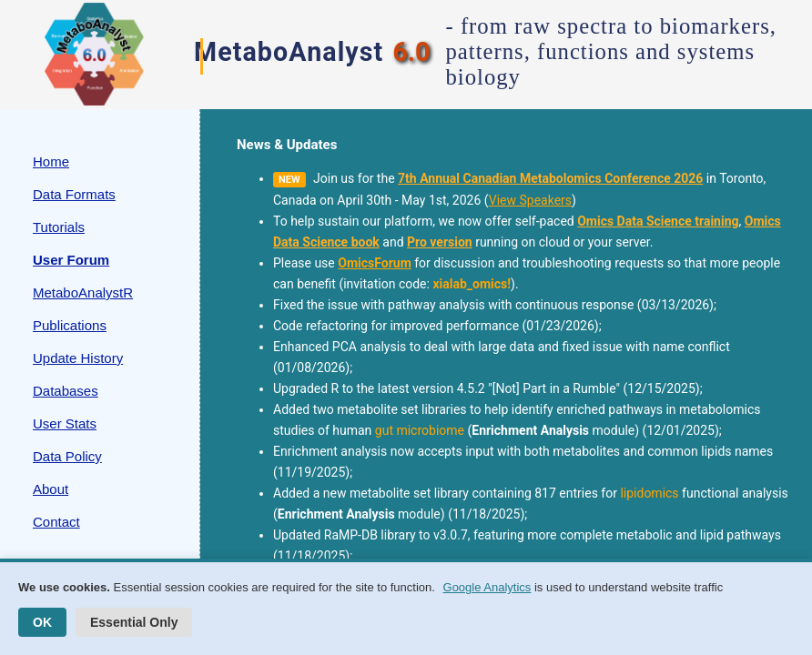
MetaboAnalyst (289, 52)
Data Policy (67, 456)
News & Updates (287, 145)
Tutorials (59, 227)
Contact (56, 522)
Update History (78, 358)
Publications (70, 325)
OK (42, 622)
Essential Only (134, 622)
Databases (66, 391)
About (51, 489)
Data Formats (74, 194)
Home (51, 161)
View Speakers (530, 200)
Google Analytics (487, 587)
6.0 (411, 52)
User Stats (65, 423)
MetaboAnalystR (83, 292)
